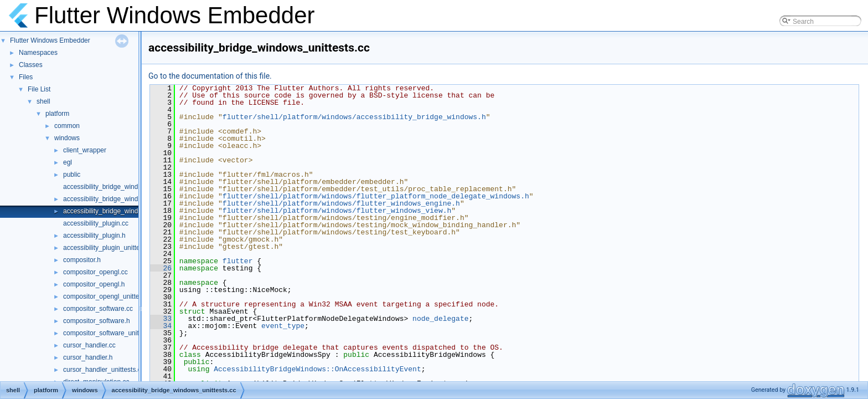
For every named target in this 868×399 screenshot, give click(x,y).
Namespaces (38, 53)
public (72, 175)
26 (161, 268)
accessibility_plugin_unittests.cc (110, 248)
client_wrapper (85, 150)
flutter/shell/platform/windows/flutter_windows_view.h (337, 211)
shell (43, 101)
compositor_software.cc (98, 309)
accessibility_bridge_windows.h (109, 199)
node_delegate (440, 319)
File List (39, 89)
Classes (31, 65)
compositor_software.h (97, 321)
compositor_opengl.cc (95, 272)
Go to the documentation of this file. (210, 76)
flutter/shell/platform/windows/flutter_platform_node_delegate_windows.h (376, 196)
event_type (283, 326)
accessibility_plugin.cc (96, 223)
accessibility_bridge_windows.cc (111, 187)
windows (67, 138)
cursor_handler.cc (89, 345)
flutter (238, 261)
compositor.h (82, 260)
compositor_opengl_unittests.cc (110, 296)
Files (26, 77)
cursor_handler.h (88, 357)
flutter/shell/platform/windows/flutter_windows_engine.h (341, 203)
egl (68, 162)
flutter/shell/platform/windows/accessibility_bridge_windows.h (354, 117)
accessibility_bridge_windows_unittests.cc (125, 211)
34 (161, 326)
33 (161, 319)
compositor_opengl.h (94, 284)
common (67, 126)
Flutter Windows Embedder (50, 40)
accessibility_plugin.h (94, 236)
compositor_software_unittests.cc (112, 333)
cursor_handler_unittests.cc (104, 370)
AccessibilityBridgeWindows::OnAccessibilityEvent (317, 369)
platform (57, 114)
